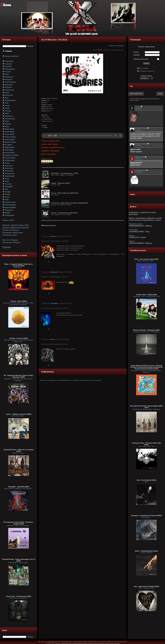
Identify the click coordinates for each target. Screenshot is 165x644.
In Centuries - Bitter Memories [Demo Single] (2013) (69, 203)
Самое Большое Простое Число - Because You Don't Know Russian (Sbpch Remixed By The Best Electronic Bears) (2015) (146, 367)
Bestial (132, 236)
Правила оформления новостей (16, 228)
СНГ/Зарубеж (120, 46)
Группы (7, 247)
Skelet (53, 339)
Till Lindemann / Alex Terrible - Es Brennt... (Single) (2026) (19, 523)
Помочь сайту (8, 220)
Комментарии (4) (48, 225)
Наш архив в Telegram (11, 243)
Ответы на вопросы (11, 230)
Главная (8, 51)
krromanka (133, 230)
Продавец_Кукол (136, 224)
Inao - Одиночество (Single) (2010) (147, 586)
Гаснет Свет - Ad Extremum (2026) (18, 596)
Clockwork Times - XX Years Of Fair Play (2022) (146, 444)
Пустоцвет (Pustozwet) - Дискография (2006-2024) (147, 407)
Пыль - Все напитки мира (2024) (146, 259)
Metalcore (112, 46)
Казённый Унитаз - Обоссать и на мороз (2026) (19, 450)
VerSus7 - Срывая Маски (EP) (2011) (64, 213)
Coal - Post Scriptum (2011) (146, 480)
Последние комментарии (13, 233)
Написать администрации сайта (16, 225)
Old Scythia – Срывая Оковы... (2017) (65, 173)
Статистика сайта (10, 235)
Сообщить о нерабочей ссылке (53, 147)
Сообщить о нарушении (50, 151)
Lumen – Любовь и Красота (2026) (19, 414)
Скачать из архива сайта (50, 141)
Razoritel (54, 236)
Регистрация (144, 68)
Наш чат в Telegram (10, 240)
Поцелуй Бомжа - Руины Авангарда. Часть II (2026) (18, 560)
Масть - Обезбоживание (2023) (146, 551)
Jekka (100, 50)
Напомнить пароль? (147, 71)
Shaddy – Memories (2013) (60, 183)
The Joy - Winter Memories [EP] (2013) (65, 193)
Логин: (136, 52)
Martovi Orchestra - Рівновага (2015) (147, 330)
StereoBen (54, 303)
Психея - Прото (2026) (19, 301)
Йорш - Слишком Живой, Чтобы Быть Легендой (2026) (19, 265)
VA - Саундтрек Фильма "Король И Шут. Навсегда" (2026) (19, 376)
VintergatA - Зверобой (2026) (19, 487)
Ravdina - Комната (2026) (18, 338)
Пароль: (137, 55)
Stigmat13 (54, 272)
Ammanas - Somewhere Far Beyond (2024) (147, 516)
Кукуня (132, 241)
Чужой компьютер (141, 59)
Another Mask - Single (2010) (146, 295)
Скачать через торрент (50, 144)
